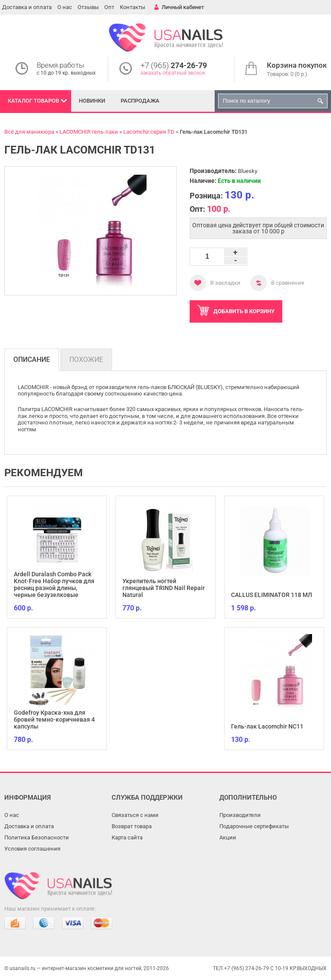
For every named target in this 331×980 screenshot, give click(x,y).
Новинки (92, 101)
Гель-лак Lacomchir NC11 (267, 726)
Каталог (33, 101)
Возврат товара (132, 826)
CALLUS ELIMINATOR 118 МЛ (272, 595)
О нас (65, 7)
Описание (32, 360)
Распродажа (140, 101)
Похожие (86, 360)
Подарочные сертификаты (254, 826)
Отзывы (88, 7)
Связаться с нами (135, 815)
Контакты (133, 7)
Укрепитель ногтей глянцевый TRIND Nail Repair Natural (164, 588)
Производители (240, 815)
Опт (109, 7)
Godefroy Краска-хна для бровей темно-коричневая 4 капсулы (54, 719)
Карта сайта (127, 837)
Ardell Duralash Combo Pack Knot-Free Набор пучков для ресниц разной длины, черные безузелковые (54, 584)
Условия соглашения (32, 849)
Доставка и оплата (27, 7)
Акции (228, 837)
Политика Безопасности (37, 837)
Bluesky (248, 171)
